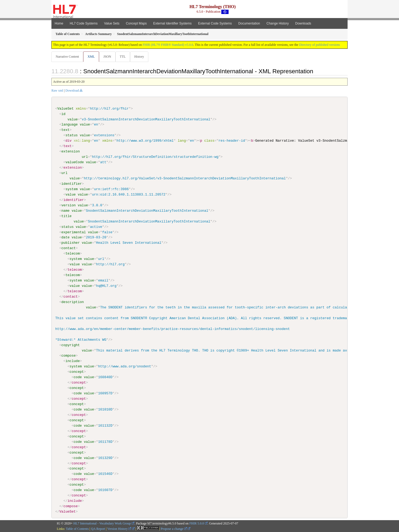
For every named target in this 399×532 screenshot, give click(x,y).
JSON (108, 57)
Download (72, 91)
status (71, 135)
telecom (73, 254)
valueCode (75, 162)
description (73, 302)
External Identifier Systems (172, 23)
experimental (74, 232)
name (65, 211)
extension (71, 152)
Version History (119, 529)
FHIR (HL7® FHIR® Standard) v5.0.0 (168, 45)
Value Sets (112, 23)
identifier (72, 184)
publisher (71, 243)
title (66, 216)
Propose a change (174, 529)
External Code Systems (215, 23)
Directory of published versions (320, 45)
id (63, 114)
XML (92, 57)
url (85, 157)
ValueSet (66, 109)
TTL (124, 57)
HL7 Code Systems (84, 23)
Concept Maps (136, 23)
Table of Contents (77, 529)
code (78, 377)
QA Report (98, 529)
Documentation (249, 23)
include (73, 361)
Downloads (303, 23)
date (65, 238)
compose (69, 356)
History (141, 57)
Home (59, 23)
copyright (71, 345)
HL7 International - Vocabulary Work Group (102, 523)
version (69, 205)
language (70, 125)
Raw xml (57, 91)
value (73, 119)
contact (69, 248)
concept (77, 372)
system (71, 189)
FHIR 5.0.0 (197, 523)
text (65, 130)
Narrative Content (67, 57)
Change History (278, 23)
